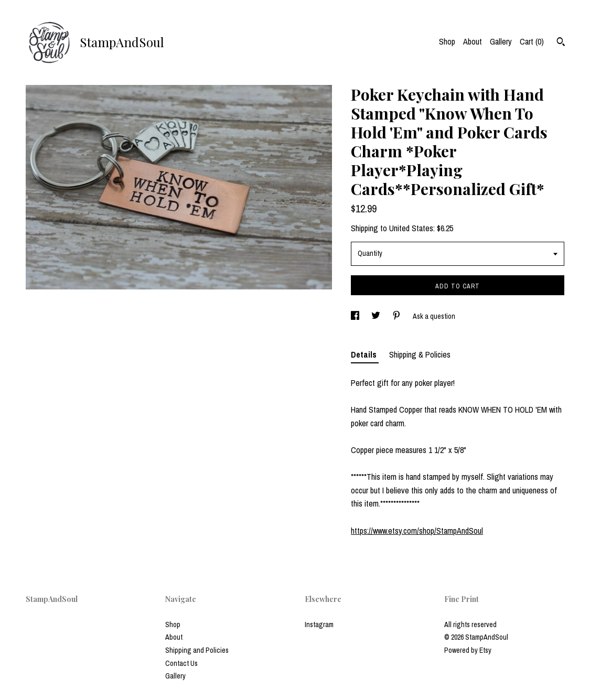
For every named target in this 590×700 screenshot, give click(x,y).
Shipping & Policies (420, 354)
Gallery (501, 41)
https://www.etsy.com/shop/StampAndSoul (417, 531)
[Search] (561, 43)
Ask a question (434, 316)
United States (411, 228)
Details (365, 354)
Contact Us (181, 663)
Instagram (319, 624)
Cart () (532, 41)
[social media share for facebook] (356, 316)
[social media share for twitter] (377, 316)
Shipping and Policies (197, 650)
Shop (447, 41)
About (473, 41)
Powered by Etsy (468, 650)
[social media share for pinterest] (397, 316)
